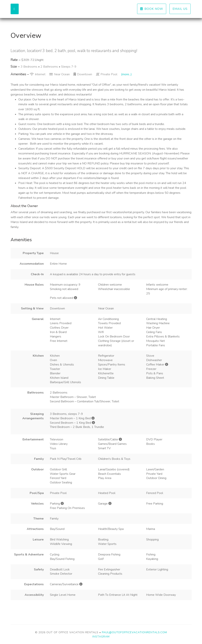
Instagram (101, 637)
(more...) (126, 74)
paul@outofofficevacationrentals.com (134, 632)
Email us (180, 9)
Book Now (152, 9)
